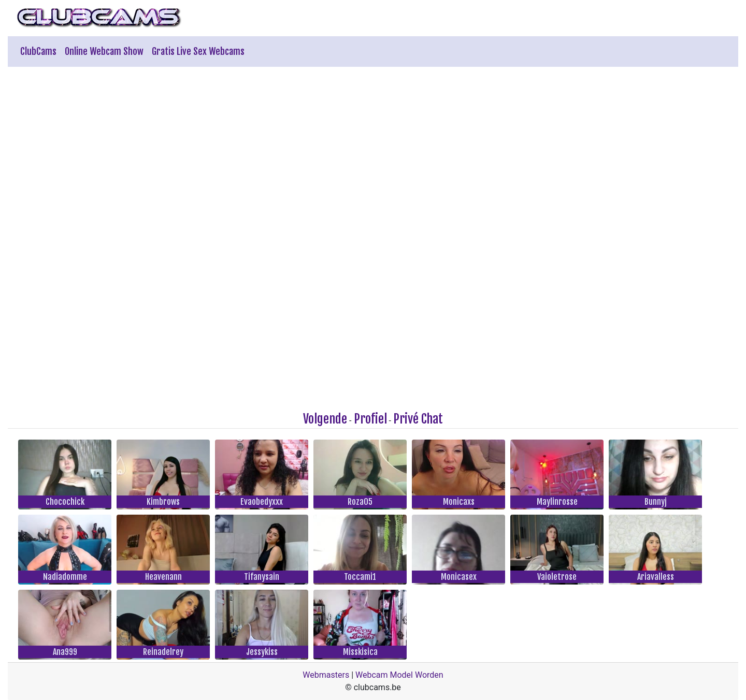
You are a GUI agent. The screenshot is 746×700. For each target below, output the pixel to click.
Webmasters (326, 675)
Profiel (370, 419)
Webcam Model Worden (399, 675)
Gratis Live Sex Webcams (198, 51)
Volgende (325, 419)
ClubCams (38, 51)
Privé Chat (418, 419)
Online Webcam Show (104, 51)
